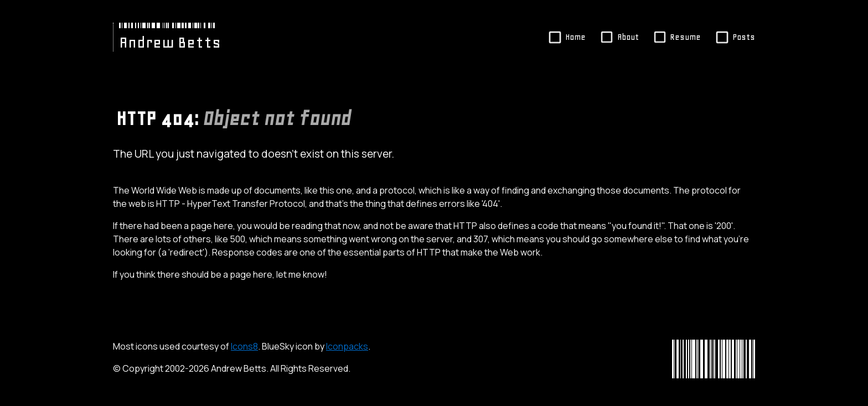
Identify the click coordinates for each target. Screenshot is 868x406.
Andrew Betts (170, 43)
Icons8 (244, 346)
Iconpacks (347, 346)
